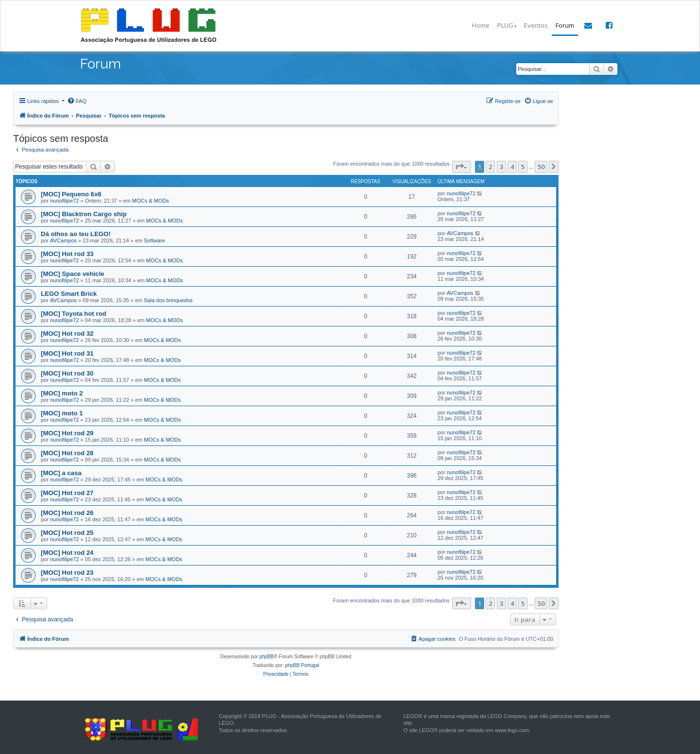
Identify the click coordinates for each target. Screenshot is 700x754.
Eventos (536, 25)
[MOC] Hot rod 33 (67, 254)
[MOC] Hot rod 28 (67, 453)
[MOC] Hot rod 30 (67, 373)
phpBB (266, 657)
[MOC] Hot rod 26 (67, 513)
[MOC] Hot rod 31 (67, 353)
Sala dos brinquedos (168, 300)
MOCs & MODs (151, 201)
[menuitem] (77, 101)
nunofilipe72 (64, 201)
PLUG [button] (505, 25)
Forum (565, 25)
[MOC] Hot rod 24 (67, 553)
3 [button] (501, 167)
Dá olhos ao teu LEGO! (76, 234)
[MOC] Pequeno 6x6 (71, 194)
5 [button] (523, 167)
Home (481, 25)
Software (154, 240)
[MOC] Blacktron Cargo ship (84, 214)
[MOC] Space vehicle (72, 274)
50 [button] (541, 167)
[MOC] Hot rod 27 (67, 493)
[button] (462, 167)
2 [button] (490, 167)
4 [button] (512, 167)
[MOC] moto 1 (62, 413)
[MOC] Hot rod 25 (67, 533)
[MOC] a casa (61, 473)
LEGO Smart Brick (69, 294)
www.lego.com (512, 730)
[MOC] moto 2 (62, 393)
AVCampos (63, 240)
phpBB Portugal (302, 665)
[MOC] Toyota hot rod (74, 314)
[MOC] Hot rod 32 (67, 334)
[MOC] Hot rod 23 (67, 573)
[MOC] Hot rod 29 (67, 433)
